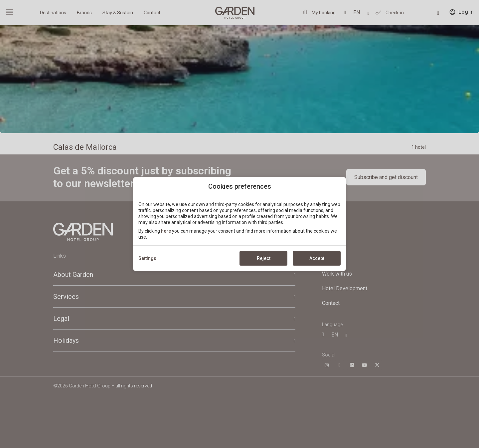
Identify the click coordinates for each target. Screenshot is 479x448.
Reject (264, 258)
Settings (147, 258)
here (166, 231)
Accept (317, 258)
